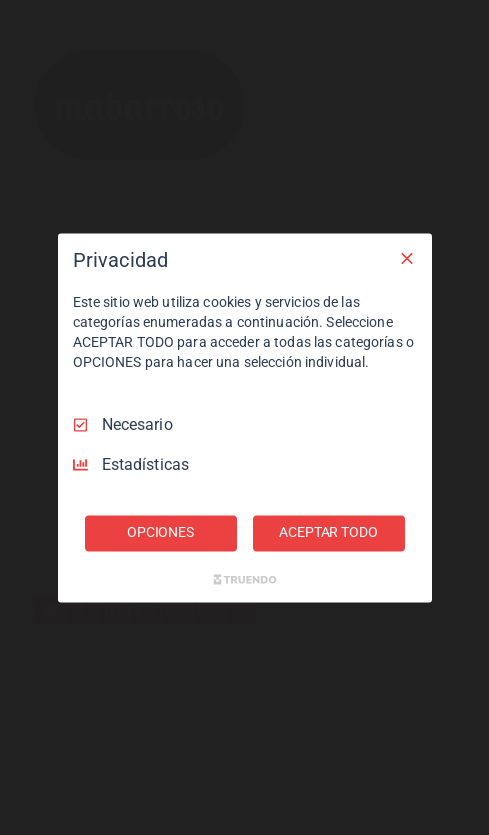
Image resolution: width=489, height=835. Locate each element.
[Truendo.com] (245, 579)
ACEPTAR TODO (328, 532)
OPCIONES (160, 532)
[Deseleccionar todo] (407, 258)
